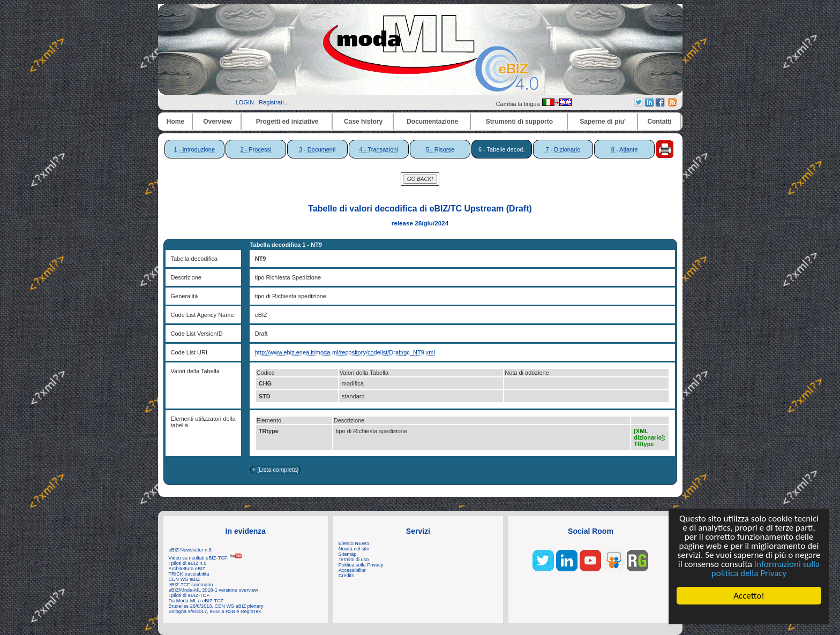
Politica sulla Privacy (361, 565)
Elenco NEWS (354, 543)
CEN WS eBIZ (185, 579)
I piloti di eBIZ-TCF (189, 595)
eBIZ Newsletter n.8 (190, 550)
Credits (346, 576)
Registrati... (274, 102)
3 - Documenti (317, 149)
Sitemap (348, 554)
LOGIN (245, 102)
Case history (363, 122)
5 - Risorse (440, 149)
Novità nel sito (354, 549)
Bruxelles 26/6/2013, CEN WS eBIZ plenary (216, 606)
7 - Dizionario (563, 149)
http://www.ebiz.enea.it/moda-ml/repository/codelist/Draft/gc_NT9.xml (345, 352)
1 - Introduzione (194, 149)
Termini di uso (354, 560)
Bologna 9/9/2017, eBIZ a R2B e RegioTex (215, 611)
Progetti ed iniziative (287, 122)
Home (175, 122)
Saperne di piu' (603, 122)
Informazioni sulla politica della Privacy (766, 569)
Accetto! (749, 596)
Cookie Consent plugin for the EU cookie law (749, 614)
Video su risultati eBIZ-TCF (206, 558)
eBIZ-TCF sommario (191, 585)
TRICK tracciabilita (189, 574)
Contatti (659, 122)
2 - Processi (256, 149)
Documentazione (432, 122)
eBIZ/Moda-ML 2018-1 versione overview (213, 590)
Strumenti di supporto (519, 122)
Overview (217, 122)
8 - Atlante (625, 149)
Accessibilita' (352, 570)
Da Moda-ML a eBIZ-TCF (196, 601)
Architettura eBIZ (187, 569)
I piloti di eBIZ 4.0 (188, 563)
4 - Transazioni (379, 149)
